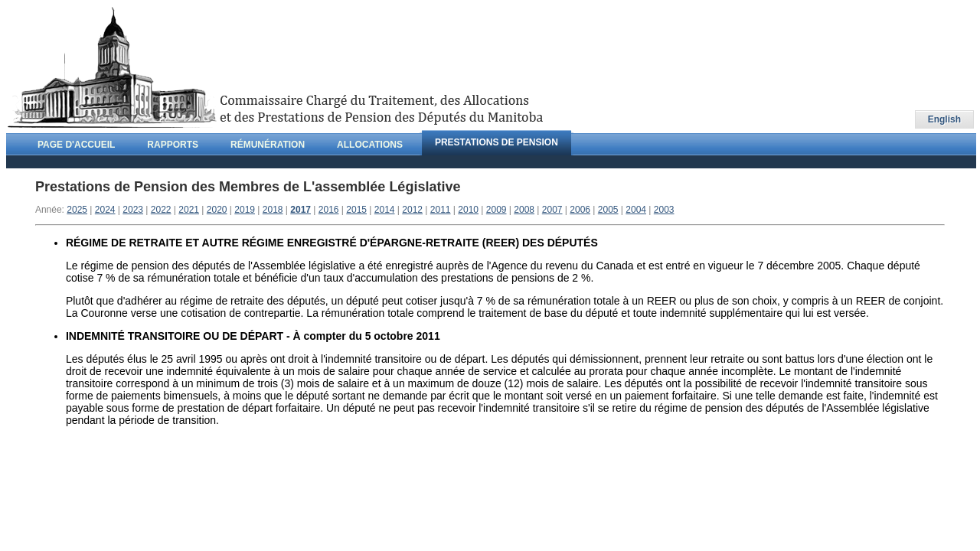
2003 (664, 210)
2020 (217, 210)
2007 (552, 210)
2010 (468, 210)
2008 (524, 210)
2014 (385, 210)
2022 (161, 210)
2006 (580, 210)
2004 (636, 210)
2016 (329, 210)
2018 (273, 210)
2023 (133, 210)
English (944, 119)
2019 (245, 210)
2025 (77, 210)
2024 (105, 210)
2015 (356, 210)
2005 (608, 210)
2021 (189, 210)
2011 (441, 210)
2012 (412, 210)
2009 (497, 210)
